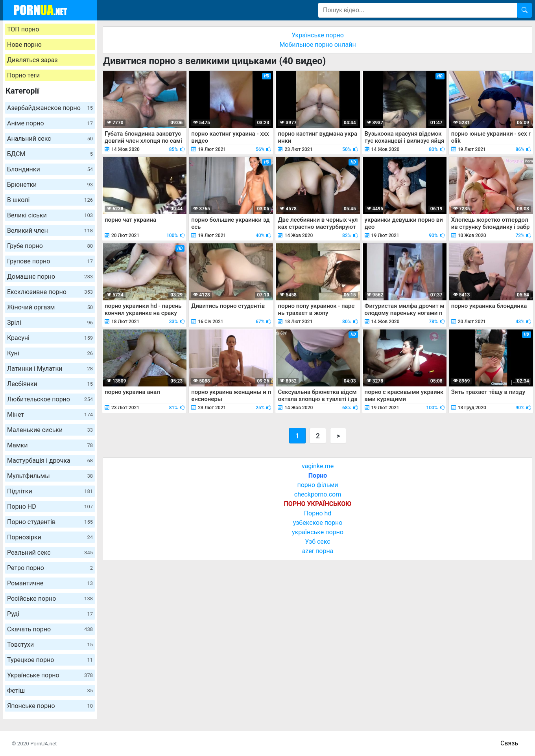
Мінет (50, 415)
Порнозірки (50, 537)
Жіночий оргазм (50, 307)
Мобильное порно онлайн (317, 45)
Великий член (50, 231)
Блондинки (50, 169)
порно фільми (317, 485)
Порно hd (318, 513)
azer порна (318, 551)
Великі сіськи (50, 215)
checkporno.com (318, 494)
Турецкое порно (50, 660)
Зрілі (50, 323)
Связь (509, 743)
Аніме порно (50, 123)
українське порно (318, 532)
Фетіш (50, 691)
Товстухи (50, 645)
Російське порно (50, 599)
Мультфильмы (50, 476)
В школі (50, 200)
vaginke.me (318, 466)
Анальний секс (50, 139)
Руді (50, 614)
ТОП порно (23, 29)
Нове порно (24, 45)
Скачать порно (50, 629)
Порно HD (50, 507)
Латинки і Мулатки (50, 369)
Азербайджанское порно (50, 108)
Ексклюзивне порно (50, 292)
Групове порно (50, 261)
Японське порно (50, 706)
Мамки (50, 445)
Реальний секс (50, 553)
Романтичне (50, 583)
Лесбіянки (50, 384)
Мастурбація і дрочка (50, 461)
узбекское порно (318, 523)
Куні (50, 353)
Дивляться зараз (32, 60)
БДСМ (50, 154)
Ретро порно (50, 568)
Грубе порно (50, 246)
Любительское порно (50, 399)
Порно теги (23, 75)
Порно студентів (50, 522)
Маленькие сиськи (50, 430)
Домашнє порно (50, 277)
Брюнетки (50, 185)
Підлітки (50, 491)
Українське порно (50, 675)
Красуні (50, 338)
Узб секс (317, 542)
